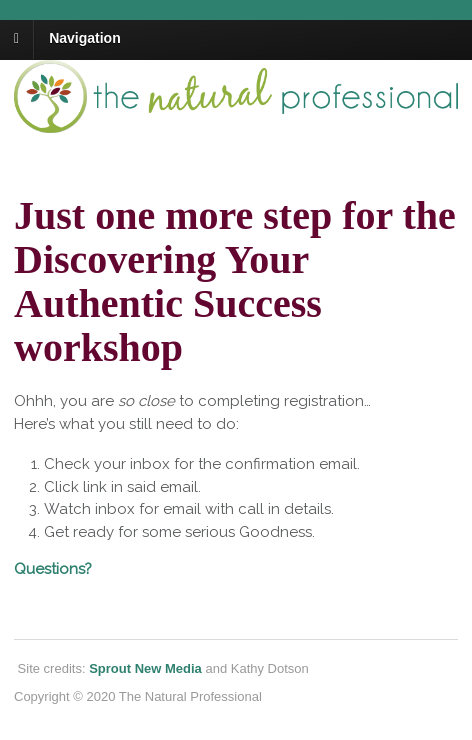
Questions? (53, 569)
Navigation (85, 38)
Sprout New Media (145, 668)
